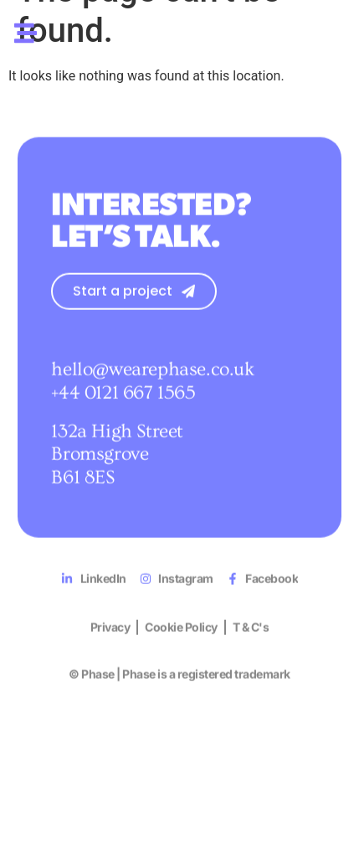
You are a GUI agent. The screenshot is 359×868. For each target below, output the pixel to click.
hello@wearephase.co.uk (152, 390)
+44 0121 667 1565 (123, 413)
